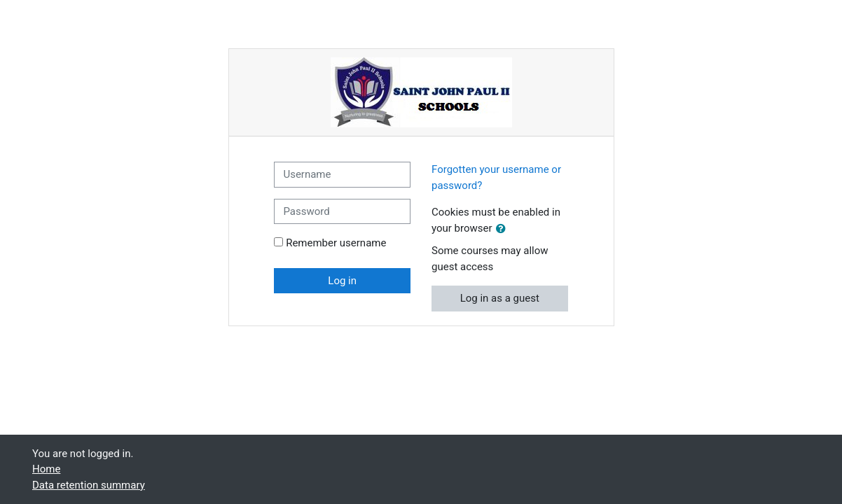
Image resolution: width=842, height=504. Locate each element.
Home (46, 469)
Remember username (336, 243)
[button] (504, 229)
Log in (342, 281)
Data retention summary (89, 485)
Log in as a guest (500, 298)
